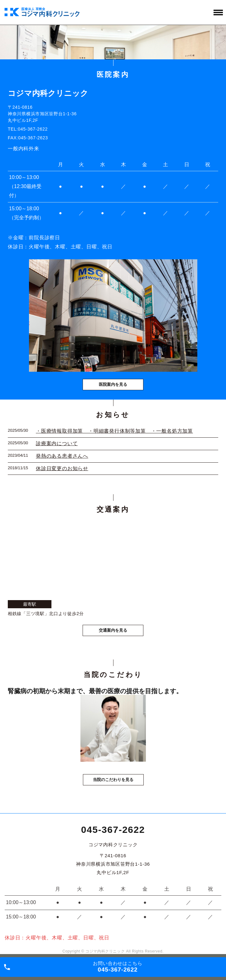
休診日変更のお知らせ (62, 468)
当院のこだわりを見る (113, 780)
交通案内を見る (113, 630)
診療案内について (57, 443)
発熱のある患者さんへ (62, 456)
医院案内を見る (113, 384)
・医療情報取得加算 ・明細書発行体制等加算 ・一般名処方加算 (114, 431)
